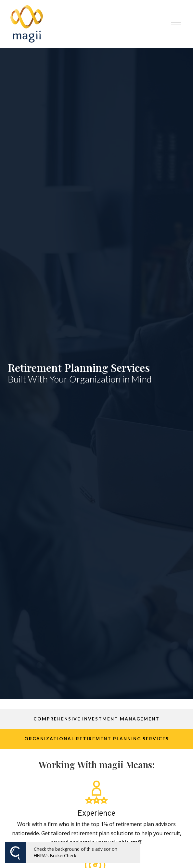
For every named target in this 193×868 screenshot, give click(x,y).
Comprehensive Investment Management (96, 719)
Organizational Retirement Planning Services (97, 739)
